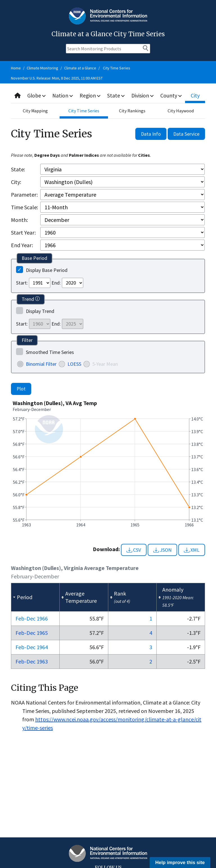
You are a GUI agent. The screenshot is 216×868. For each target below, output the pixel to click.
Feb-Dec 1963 (32, 661)
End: (56, 283)
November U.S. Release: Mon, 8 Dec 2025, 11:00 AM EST (57, 78)
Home (16, 68)
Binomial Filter (41, 364)
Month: (19, 220)
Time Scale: (24, 207)
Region (91, 95)
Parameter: (24, 195)
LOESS (74, 364)
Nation (64, 95)
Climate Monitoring (42, 68)
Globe (37, 95)
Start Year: (23, 232)
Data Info (151, 134)
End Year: (22, 245)
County (173, 95)
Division (144, 95)
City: (16, 182)
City (196, 95)
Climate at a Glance (80, 68)
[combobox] (108, 96)
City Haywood (181, 111)
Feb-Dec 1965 (32, 633)
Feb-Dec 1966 (32, 618)
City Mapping (35, 111)
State (117, 95)
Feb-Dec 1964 (32, 647)
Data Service (186, 134)
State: (18, 169)
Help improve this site (180, 863)
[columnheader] (35, 597)
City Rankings (132, 111)
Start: (22, 283)
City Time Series (117, 68)
